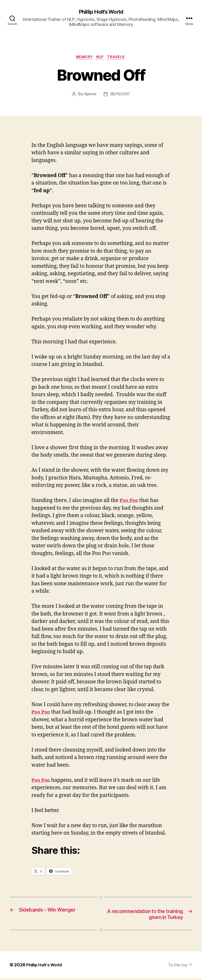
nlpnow (89, 95)
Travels (118, 58)
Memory (83, 58)
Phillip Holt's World (101, 12)
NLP (101, 58)
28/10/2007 (120, 95)
